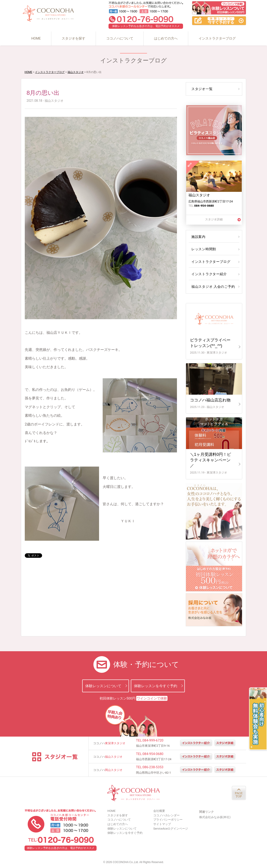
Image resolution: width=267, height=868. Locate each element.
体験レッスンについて (103, 686)
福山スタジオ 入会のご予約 (212, 287)
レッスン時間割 (203, 249)
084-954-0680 (153, 754)
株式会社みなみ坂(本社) (215, 817)
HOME (36, 38)
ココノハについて (120, 38)
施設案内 (198, 237)
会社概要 (159, 811)
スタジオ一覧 (201, 89)
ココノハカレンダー (166, 815)
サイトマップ (162, 824)
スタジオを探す (74, 38)
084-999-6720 (153, 740)
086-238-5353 (153, 767)
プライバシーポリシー (168, 820)
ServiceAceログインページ (171, 829)
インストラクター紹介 (208, 274)
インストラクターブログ (217, 38)
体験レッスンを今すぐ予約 (156, 686)
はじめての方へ (166, 38)
